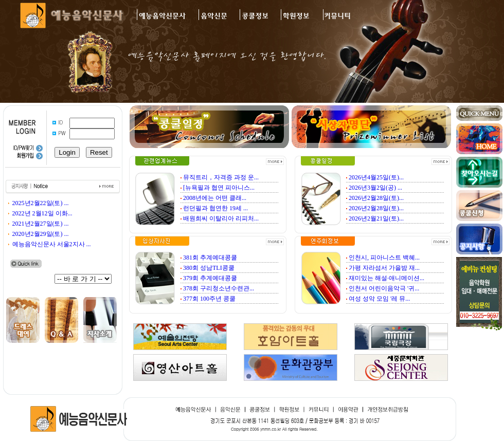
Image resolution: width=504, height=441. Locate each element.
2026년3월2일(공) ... (375, 188)
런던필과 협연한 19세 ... (215, 208)
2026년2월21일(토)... (376, 218)
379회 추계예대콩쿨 (210, 278)
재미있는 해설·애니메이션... (386, 278)
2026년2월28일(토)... (376, 198)
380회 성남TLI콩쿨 (209, 268)
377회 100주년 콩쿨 (209, 299)
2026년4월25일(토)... (376, 177)
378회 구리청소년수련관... (219, 288)
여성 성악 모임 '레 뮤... (379, 299)
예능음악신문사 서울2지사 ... (52, 244)
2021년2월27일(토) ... (41, 224)
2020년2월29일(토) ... (41, 234)
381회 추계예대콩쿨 (210, 258)
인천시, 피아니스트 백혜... (384, 258)
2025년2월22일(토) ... (41, 203)
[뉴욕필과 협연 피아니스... (219, 188)
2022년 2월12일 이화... (42, 213)
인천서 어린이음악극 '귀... (384, 288)
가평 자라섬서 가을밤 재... (384, 268)
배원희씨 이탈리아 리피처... (221, 218)
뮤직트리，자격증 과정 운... (221, 177)
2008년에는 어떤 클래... (215, 198)
